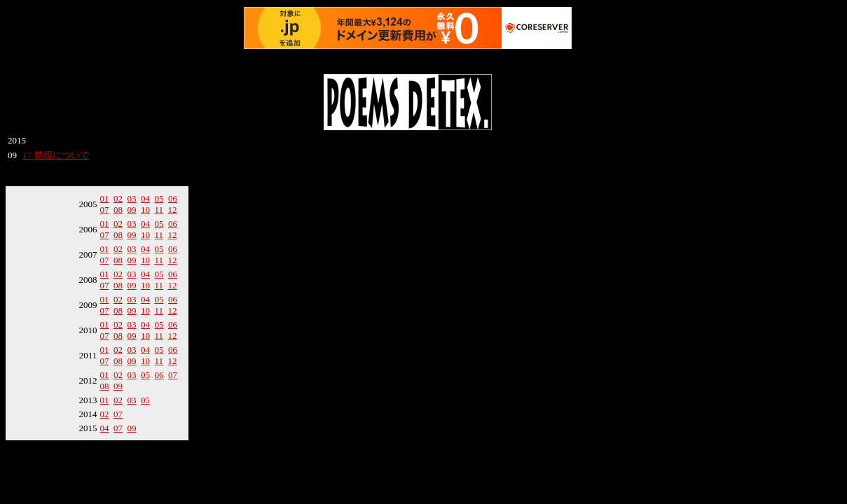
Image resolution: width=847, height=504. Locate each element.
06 (173, 198)
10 (145, 210)
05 (159, 198)
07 (105, 210)
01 (105, 198)
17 (27, 155)
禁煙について (62, 155)
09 (132, 210)
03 (132, 198)
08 (118, 210)
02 (118, 198)
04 (145, 198)
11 (159, 210)
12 (173, 210)
